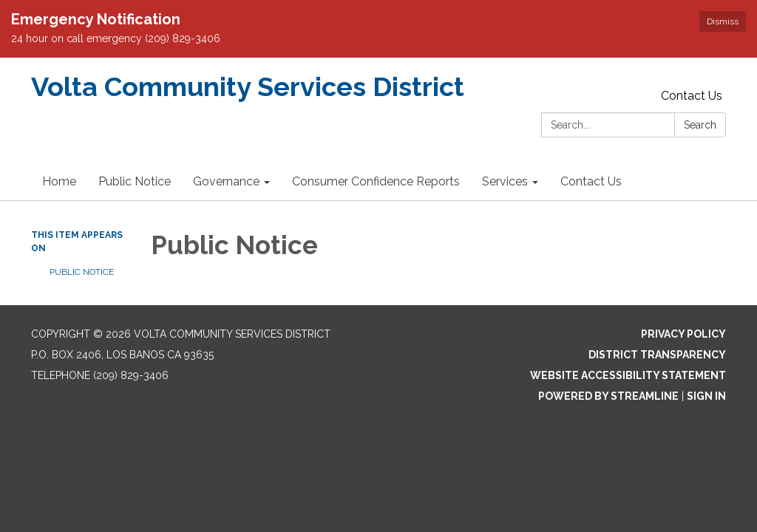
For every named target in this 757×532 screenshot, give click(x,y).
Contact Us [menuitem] (591, 181)
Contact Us (692, 96)
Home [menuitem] (59, 181)
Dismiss (723, 21)
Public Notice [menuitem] (135, 181)
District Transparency (657, 355)
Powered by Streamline (608, 396)
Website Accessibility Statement (628, 375)
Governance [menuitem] (226, 181)
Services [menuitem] (505, 181)
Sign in (706, 396)
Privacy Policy (683, 334)
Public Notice (82, 272)
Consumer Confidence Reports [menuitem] (376, 181)
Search (700, 125)
